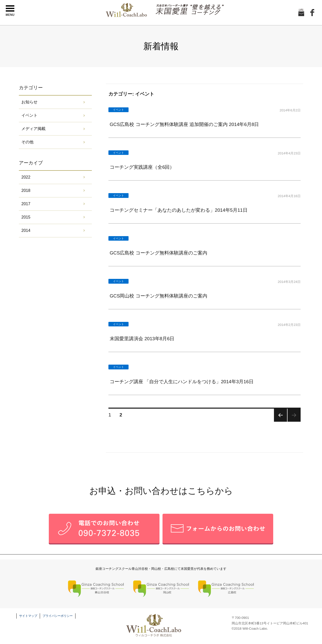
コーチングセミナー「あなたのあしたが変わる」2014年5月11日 (179, 210)
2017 (26, 204)
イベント (29, 115)
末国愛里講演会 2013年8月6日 (142, 339)
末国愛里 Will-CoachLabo (126, 10)
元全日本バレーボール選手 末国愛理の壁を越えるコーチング (190, 10)
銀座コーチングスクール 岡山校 (161, 589)
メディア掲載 (33, 129)
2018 (26, 190)
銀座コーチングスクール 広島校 (226, 589)
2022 (26, 177)
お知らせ (29, 102)
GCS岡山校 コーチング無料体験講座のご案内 (158, 296)
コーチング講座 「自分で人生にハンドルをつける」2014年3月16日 (182, 382)
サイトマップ (28, 616)
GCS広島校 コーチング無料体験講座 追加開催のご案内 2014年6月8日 (184, 124)
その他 (27, 142)
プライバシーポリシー (58, 616)
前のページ (280, 415)
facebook (312, 13)
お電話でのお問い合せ (104, 529)
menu (10, 11)
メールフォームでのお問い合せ (218, 529)
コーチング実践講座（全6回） (142, 167)
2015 (26, 217)
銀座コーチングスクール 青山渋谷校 (96, 589)
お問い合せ (301, 13)
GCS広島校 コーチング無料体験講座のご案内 (158, 253)
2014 (26, 230)
